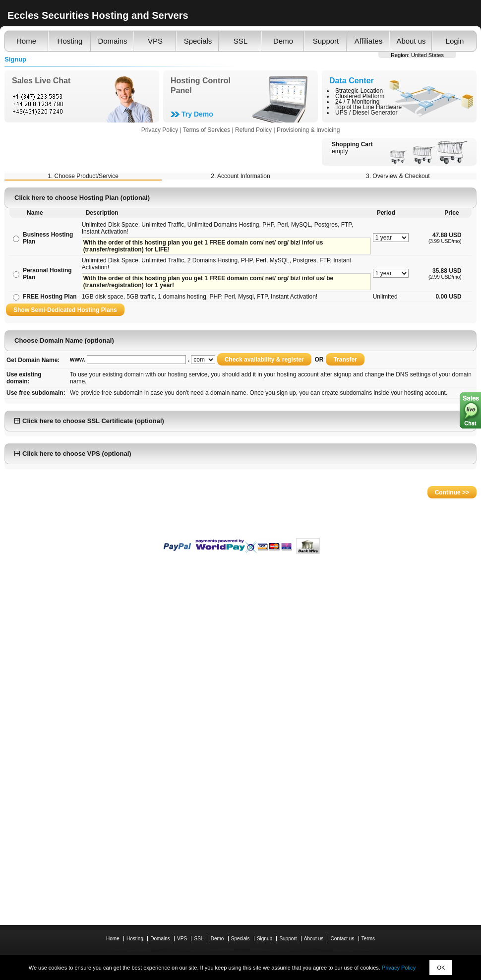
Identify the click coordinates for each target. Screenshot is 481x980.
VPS (155, 41)
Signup (265, 939)
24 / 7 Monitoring (357, 102)
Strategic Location (359, 91)
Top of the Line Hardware (368, 107)
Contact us (343, 939)
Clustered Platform (360, 96)
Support (326, 41)
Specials (198, 41)
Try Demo (197, 114)
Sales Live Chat (41, 81)
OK (441, 968)
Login (455, 41)
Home (26, 41)
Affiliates (368, 41)
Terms (368, 939)
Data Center (352, 81)
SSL (240, 41)
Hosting (70, 41)
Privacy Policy (399, 968)
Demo (283, 41)
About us (411, 41)
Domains (112, 41)
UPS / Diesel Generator (366, 113)
